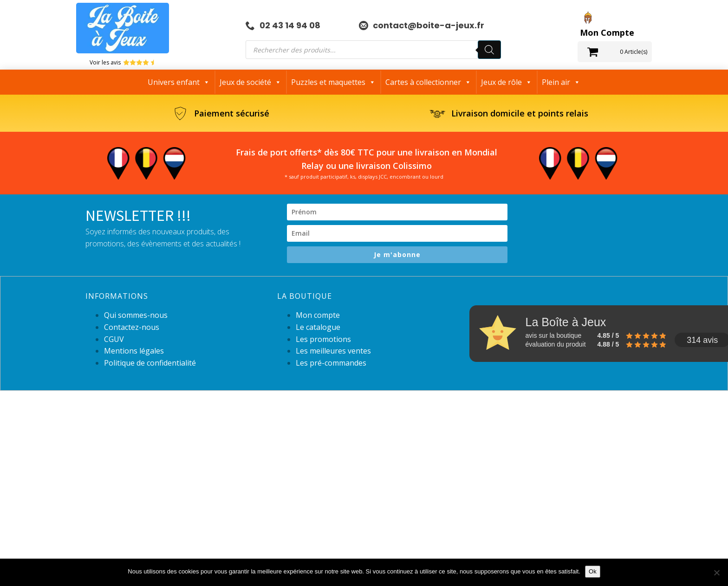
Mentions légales (134, 351)
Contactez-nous (132, 327)
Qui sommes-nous (136, 315)
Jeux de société (250, 82)
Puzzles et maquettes (333, 82)
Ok (593, 571)
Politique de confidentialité (150, 363)
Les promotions (323, 339)
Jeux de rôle (507, 82)
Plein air (561, 82)
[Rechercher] (489, 50)
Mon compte (318, 315)
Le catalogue (318, 327)
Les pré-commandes (331, 363)
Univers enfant (179, 82)
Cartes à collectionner (428, 82)
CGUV (114, 339)
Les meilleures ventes (333, 351)
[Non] (716, 573)
